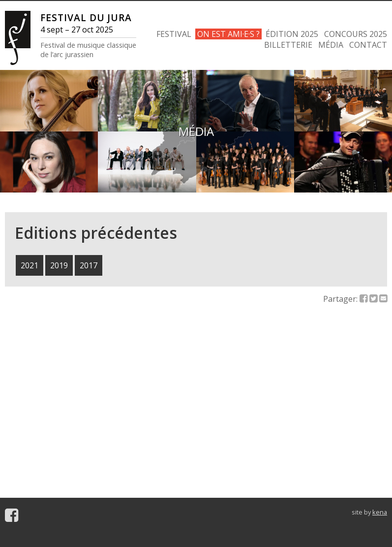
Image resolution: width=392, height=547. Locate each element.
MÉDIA (331, 45)
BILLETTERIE (288, 45)
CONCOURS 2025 (356, 34)
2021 (30, 265)
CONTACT (368, 45)
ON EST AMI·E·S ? (228, 34)
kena (380, 512)
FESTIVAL (174, 34)
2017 (89, 265)
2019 (59, 265)
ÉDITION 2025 (292, 34)
